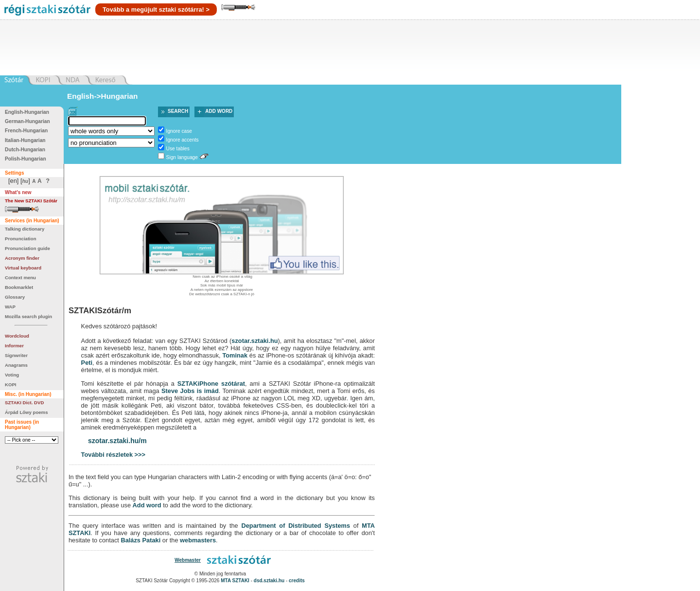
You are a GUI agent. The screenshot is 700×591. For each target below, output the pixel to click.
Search (178, 111)
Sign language (182, 157)
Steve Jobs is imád (190, 391)
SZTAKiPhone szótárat (211, 384)
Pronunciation (21, 239)
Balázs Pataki (140, 540)
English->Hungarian (103, 96)
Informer (14, 346)
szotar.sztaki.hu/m (117, 441)
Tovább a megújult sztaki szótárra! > (156, 9)
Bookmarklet (19, 287)
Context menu (20, 278)
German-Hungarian (27, 121)
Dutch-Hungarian (25, 150)
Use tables (178, 149)
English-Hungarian (27, 112)
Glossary (15, 297)
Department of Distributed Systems (296, 526)
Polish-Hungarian (26, 159)
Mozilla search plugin (28, 316)
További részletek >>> (113, 455)
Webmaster (188, 560)
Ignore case (179, 131)
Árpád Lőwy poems (26, 412)
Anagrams (16, 365)
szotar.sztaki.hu (254, 341)
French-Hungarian (26, 131)
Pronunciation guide (27, 248)
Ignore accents (183, 140)
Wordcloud (17, 336)
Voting (12, 375)
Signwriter (16, 355)
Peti (87, 363)
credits (297, 581)
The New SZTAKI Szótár (31, 201)
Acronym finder (22, 258)
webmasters (198, 540)
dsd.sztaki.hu (269, 581)
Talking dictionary (25, 229)
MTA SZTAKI (235, 581)
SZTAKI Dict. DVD (24, 403)
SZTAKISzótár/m (100, 311)
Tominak (235, 355)
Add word (219, 111)
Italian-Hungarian (25, 140)
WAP (10, 307)
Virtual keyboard (23, 268)
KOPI (10, 385)
